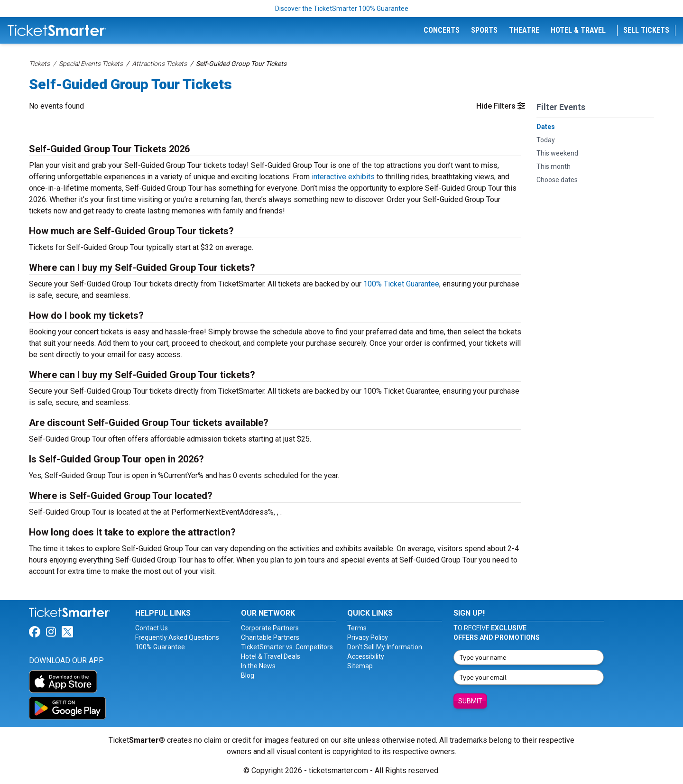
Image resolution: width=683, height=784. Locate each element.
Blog (248, 675)
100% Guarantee (160, 647)
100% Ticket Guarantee (401, 284)
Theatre (524, 30)
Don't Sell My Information (385, 647)
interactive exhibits (343, 177)
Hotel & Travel (578, 30)
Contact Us (152, 628)
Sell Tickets (646, 30)
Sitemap (360, 666)
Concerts (442, 30)
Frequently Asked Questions (177, 637)
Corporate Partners (270, 628)
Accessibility (366, 656)
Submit (470, 701)
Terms (357, 628)
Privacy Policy (368, 637)
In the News (258, 666)
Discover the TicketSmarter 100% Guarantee (342, 9)
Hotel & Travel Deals (271, 656)
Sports (484, 30)
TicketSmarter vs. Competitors (287, 647)
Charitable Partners (270, 637)
